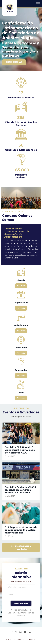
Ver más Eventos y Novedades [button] (21, 548)
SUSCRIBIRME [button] (21, 603)
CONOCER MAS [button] (14, 62)
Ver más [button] (21, 286)
